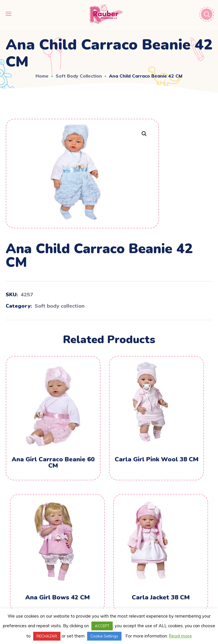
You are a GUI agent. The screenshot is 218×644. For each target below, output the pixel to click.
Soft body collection (79, 76)
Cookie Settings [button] (104, 636)
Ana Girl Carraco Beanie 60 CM (53, 462)
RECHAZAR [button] (47, 636)
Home (42, 76)
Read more (180, 636)
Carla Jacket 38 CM (161, 597)
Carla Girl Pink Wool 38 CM (157, 459)
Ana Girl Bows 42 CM (57, 597)
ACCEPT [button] (102, 626)
